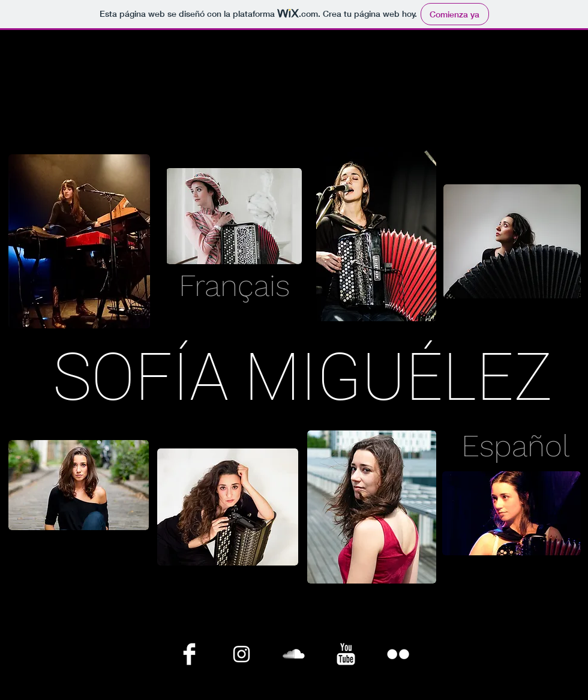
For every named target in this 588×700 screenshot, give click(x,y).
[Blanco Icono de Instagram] (241, 654)
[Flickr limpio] (398, 654)
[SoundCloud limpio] (294, 654)
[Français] (234, 286)
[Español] (515, 446)
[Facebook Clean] (189, 654)
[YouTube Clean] (346, 654)
